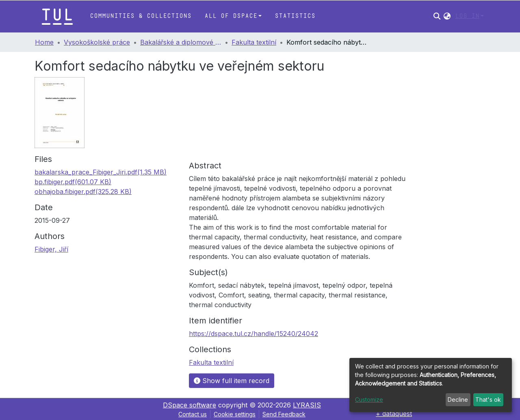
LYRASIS (307, 405)
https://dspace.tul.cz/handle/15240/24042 (253, 334)
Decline (458, 400)
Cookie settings (235, 414)
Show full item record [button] (232, 381)
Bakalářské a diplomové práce (181, 42)
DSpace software (190, 405)
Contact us (193, 414)
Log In (467, 16)
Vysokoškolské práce (97, 42)
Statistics (295, 16)
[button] (447, 16)
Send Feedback (284, 414)
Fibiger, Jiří (51, 249)
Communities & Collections (141, 16)
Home (44, 42)
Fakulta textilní (254, 42)
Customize (369, 400)
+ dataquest (394, 414)
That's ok (488, 400)
